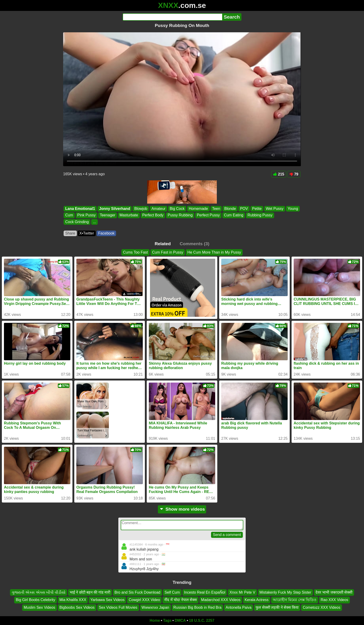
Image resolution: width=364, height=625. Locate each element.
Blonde (230, 209)
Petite (257, 209)
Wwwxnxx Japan (155, 607)
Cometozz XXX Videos (322, 607)
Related (163, 244)
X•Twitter (87, 233)
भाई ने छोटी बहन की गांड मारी (90, 592)
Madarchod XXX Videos (221, 600)
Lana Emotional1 (80, 209)
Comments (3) (195, 244)
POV (244, 209)
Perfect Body (153, 215)
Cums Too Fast (135, 252)
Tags (167, 620)
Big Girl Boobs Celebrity (36, 600)
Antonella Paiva (239, 607)
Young (293, 209)
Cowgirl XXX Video (144, 600)
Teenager (108, 215)
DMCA (180, 620)
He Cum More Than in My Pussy (214, 252)
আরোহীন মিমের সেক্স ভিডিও (295, 600)
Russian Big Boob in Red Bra (197, 607)
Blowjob (141, 209)
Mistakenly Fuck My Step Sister (285, 592)
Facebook (106, 233)
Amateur (158, 209)
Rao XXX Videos (334, 600)
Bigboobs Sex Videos (77, 607)
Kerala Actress (257, 600)
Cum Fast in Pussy (168, 252)
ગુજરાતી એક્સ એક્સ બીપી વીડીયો (39, 592)
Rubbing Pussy (260, 215)
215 (279, 174)
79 (294, 174)
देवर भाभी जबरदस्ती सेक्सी (334, 592)
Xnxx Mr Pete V (242, 592)
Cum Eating (234, 215)
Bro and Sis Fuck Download (137, 592)
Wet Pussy (275, 209)
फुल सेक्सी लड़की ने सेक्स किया (277, 607)
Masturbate (129, 215)
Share (70, 233)
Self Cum (172, 592)
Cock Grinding (77, 222)
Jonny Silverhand (115, 209)
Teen (216, 209)
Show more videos (182, 509)
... (94, 222)
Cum (69, 215)
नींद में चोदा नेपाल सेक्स (180, 600)
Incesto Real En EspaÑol (205, 592)
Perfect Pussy (208, 215)
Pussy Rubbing (180, 215)
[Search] (172, 17)
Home (155, 620)
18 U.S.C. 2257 (202, 620)
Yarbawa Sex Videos (107, 600)
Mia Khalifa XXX (73, 600)
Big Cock (177, 209)
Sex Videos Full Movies (118, 607)
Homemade (198, 209)
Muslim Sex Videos (39, 607)
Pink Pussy (86, 215)
